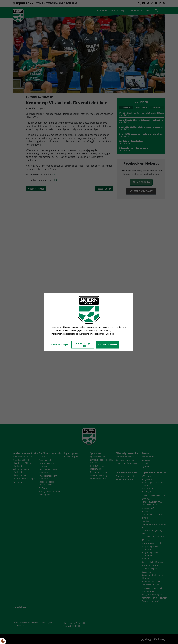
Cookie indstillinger (60, 345)
